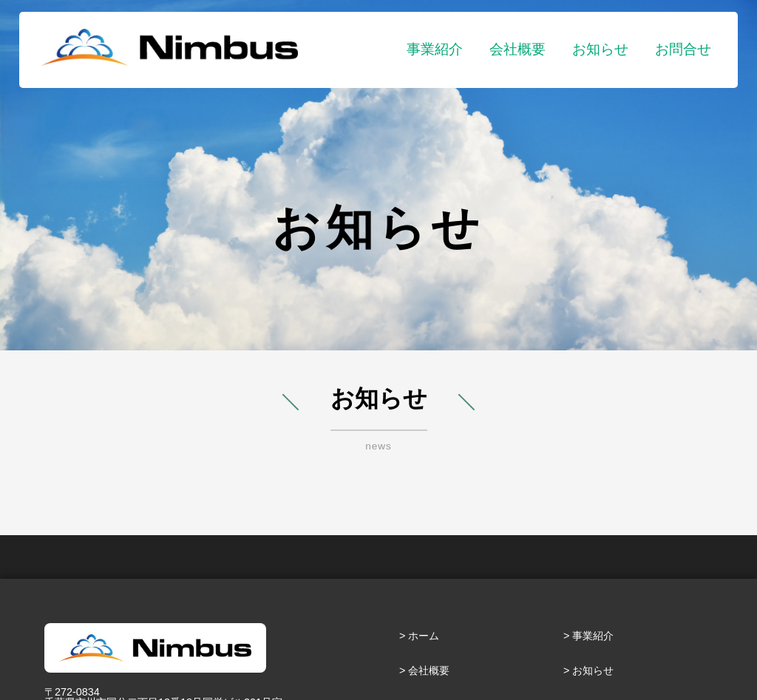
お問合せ (683, 49)
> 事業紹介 (588, 636)
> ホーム (419, 636)
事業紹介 (435, 49)
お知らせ (600, 49)
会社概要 (517, 49)
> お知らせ (588, 670)
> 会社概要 (424, 670)
